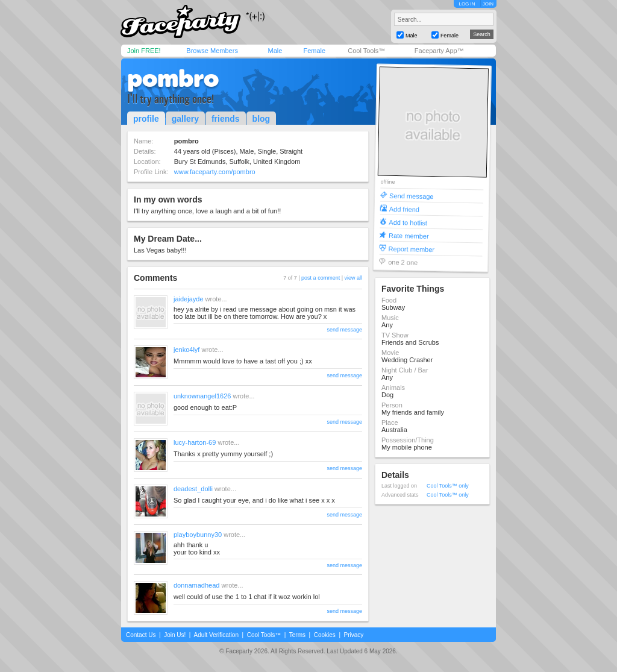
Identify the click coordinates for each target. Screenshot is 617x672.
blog (262, 119)
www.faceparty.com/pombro (215, 172)
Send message (412, 196)
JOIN (488, 4)
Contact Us (141, 635)
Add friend (404, 209)
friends (226, 119)
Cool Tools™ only (448, 486)
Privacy (354, 635)
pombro (173, 78)
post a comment (321, 278)
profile (146, 119)
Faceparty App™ (439, 51)
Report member (412, 249)
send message (344, 330)
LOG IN (467, 4)
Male (275, 51)
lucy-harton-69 (195, 442)
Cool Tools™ (366, 51)
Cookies (325, 635)
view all (353, 278)
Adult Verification (216, 635)
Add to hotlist (408, 222)
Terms (297, 635)
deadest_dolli (193, 489)
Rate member (409, 235)
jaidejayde (189, 299)
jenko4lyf (186, 350)
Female (314, 51)
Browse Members (212, 51)
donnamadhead (196, 585)
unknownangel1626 (202, 396)
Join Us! (175, 635)
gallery (185, 119)
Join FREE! (144, 51)
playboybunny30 (198, 535)
